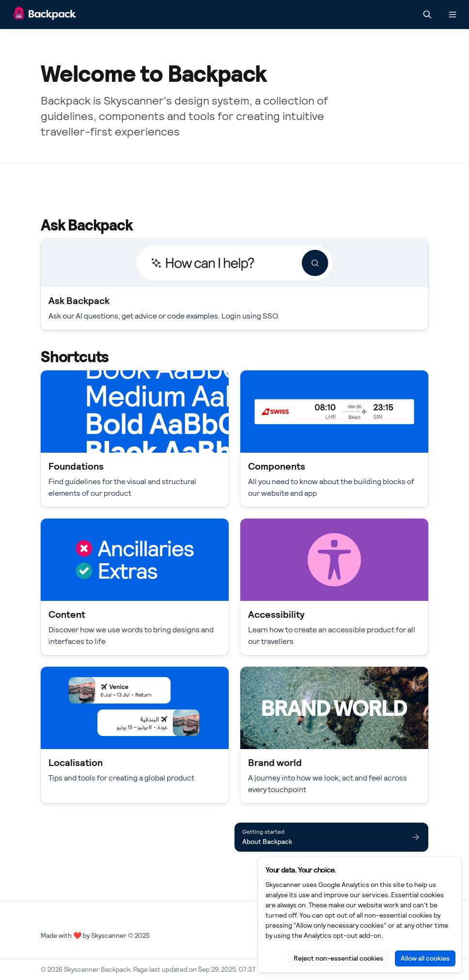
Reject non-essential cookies (338, 958)
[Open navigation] (453, 15)
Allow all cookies (425, 958)
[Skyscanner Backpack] (45, 15)
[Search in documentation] (427, 15)
